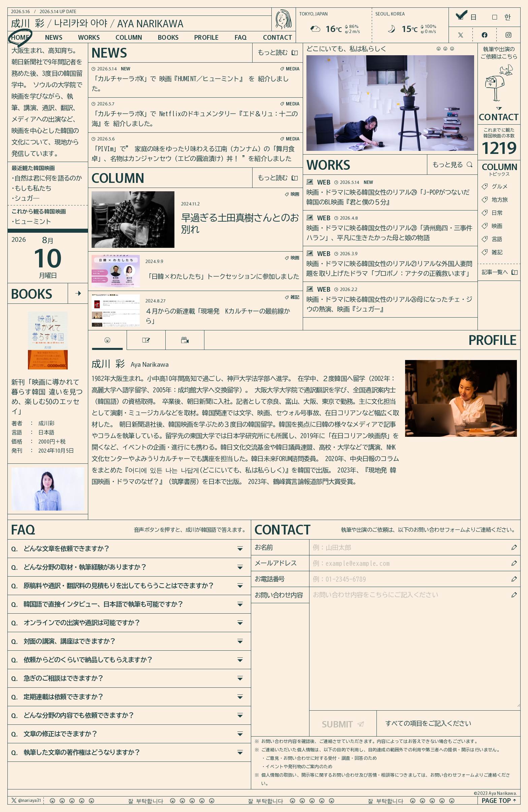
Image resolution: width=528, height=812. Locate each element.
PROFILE (206, 37)
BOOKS (168, 37)
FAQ (241, 37)
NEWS (54, 37)
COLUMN (129, 37)
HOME (20, 37)
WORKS (89, 37)
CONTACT (278, 37)
